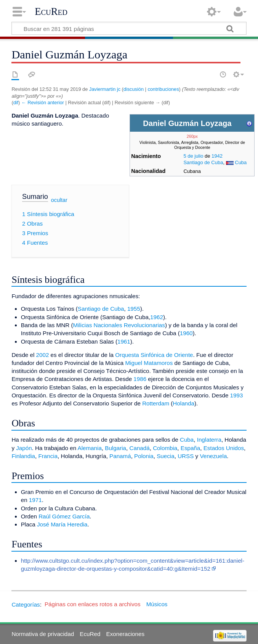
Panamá (120, 456)
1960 (186, 333)
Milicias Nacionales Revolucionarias (119, 325)
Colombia (165, 448)
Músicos (157, 604)
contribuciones (163, 89)
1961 (124, 341)
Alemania (90, 448)
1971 (35, 500)
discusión (134, 89)
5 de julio (193, 156)
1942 (217, 156)
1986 (140, 379)
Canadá (139, 448)
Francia (48, 456)
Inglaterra (209, 440)
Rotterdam (156, 403)
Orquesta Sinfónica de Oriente (154, 355)
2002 (43, 355)
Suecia (165, 456)
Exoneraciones (125, 634)
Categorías (26, 604)
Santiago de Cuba (203, 162)
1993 (237, 395)
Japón (24, 448)
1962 (157, 317)
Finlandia (23, 456)
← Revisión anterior (43, 102)
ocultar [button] (59, 200)
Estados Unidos (224, 448)
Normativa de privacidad (43, 634)
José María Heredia (62, 524)
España (191, 448)
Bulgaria (115, 448)
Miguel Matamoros (149, 363)
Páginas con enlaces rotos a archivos (93, 604)
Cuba (241, 162)
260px (192, 136)
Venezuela (213, 456)
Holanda (183, 403)
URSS (186, 456)
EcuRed (51, 11)
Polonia (144, 456)
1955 (134, 309)
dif (16, 102)
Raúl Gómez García (64, 516)
